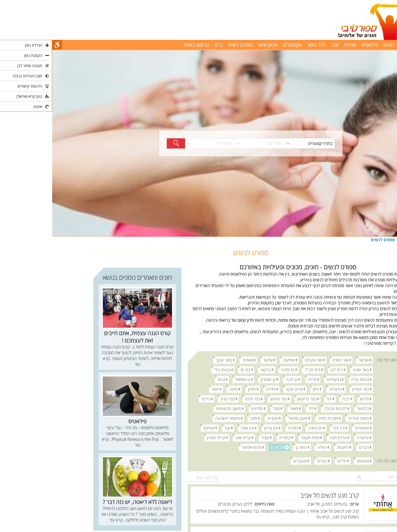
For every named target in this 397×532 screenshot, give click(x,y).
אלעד (214, 360)
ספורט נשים (188, 45)
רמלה (269, 447)
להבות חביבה (282, 408)
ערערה (309, 437)
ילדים (288, 461)
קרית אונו (190, 437)
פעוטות (309, 461)
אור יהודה (287, 360)
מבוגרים (246, 461)
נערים (269, 461)
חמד (162, 389)
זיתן (262, 389)
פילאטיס (318, 45)
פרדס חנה (285, 437)
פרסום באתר (144, 45)
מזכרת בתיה (274, 418)
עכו (174, 428)
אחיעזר (235, 360)
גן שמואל (189, 379)
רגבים (310, 447)
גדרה (259, 379)
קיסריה (232, 437)
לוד (257, 408)
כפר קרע (174, 399)
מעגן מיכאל (245, 418)
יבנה (292, 399)
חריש (311, 399)
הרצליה (282, 389)
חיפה (180, 389)
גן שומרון (215, 379)
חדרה (217, 389)
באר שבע (307, 370)
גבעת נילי (169, 370)
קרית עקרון (163, 437)
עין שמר (194, 428)
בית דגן (283, 370)
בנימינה (234, 370)
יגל (276, 399)
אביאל (310, 360)
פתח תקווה (257, 437)
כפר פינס (199, 399)
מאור (241, 408)
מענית (219, 418)
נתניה (240, 428)
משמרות (308, 428)
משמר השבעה (174, 418)
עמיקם (155, 428)
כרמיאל (309, 408)
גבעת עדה (307, 379)
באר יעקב (170, 360)
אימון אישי (216, 45)
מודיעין (204, 408)
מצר (200, 418)
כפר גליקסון (253, 399)
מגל (223, 408)
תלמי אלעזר (198, 447)
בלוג (167, 45)
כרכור (152, 399)
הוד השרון (307, 389)
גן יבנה (238, 379)
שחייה (298, 45)
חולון (198, 389)
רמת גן (248, 447)
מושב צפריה (305, 418)
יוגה (283, 45)
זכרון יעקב (241, 389)
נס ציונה (262, 428)
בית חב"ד (259, 370)
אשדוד (194, 360)
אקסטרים (240, 45)
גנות (168, 379)
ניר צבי (285, 428)
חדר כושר (264, 45)
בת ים (192, 370)
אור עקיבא (260, 360)
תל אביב (224, 447)
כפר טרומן (225, 399)
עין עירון (218, 428)
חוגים (352, 240)
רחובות (289, 447)
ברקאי (212, 370)
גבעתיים (280, 379)
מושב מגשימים (175, 408)
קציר (212, 437)
